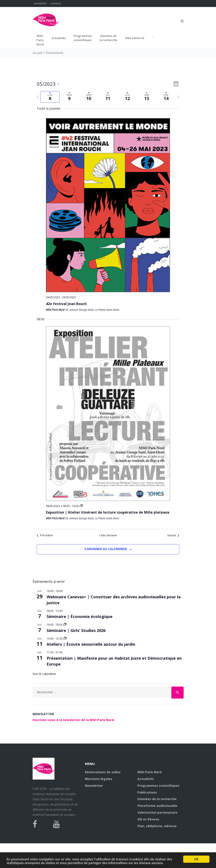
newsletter (40, 3)
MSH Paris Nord (149, 772)
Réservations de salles (103, 772)
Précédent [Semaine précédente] (45, 535)
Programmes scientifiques (83, 38)
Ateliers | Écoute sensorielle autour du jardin (91, 644)
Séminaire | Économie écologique (80, 616)
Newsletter (94, 786)
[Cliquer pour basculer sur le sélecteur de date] (48, 84)
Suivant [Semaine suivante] (173, 535)
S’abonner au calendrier (106, 549)
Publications (147, 792)
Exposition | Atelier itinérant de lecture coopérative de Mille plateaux (108, 512)
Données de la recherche (157, 799)
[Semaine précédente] (38, 97)
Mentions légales (99, 779)
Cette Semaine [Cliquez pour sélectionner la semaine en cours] (108, 535)
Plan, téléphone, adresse (157, 826)
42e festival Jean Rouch (66, 304)
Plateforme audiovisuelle (157, 806)
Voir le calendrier (44, 674)
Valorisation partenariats (157, 812)
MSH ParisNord (40, 40)
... (153, 36)
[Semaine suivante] (178, 97)
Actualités (59, 38)
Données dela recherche (108, 38)
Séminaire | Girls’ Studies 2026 (76, 630)
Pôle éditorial (135, 38)
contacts (55, 3)
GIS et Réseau (148, 819)
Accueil (38, 53)
